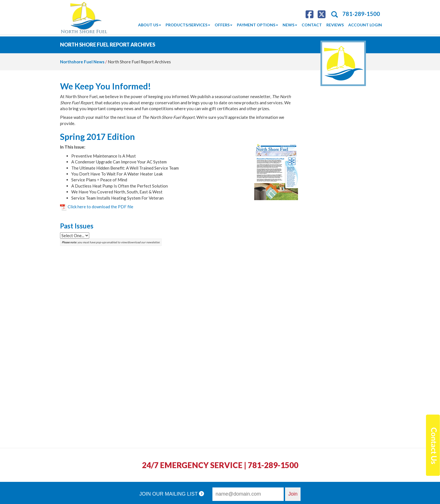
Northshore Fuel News (82, 62)
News (290, 25)
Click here (100, 207)
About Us (150, 25)
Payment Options (257, 25)
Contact (312, 25)
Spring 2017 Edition (98, 137)
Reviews (335, 25)
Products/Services (188, 25)
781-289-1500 (361, 14)
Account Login (365, 25)
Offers (224, 25)
